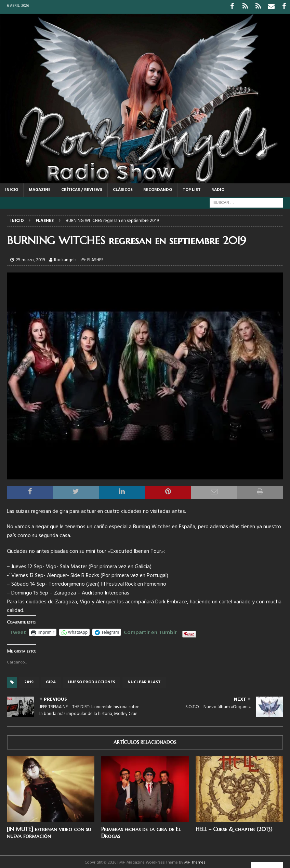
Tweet (18, 630)
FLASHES (95, 258)
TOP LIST (192, 188)
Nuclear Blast (144, 681)
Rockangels (65, 258)
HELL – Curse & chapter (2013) (234, 827)
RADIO (218, 188)
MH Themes (195, 861)
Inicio (12, 188)
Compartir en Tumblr (150, 630)
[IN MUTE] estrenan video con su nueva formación (49, 831)
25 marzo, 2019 (30, 258)
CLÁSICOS (123, 188)
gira (51, 681)
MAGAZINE (40, 188)
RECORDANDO (158, 188)
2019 (29, 681)
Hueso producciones (92, 681)
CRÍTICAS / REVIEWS (82, 188)
